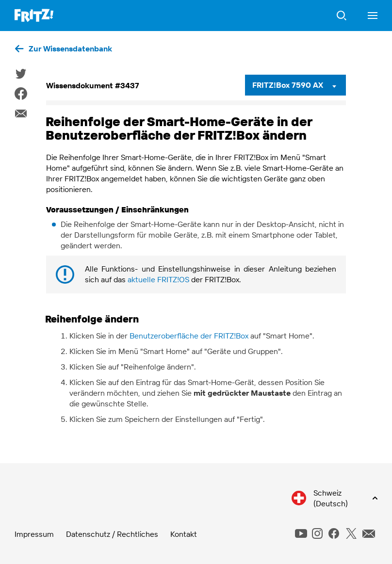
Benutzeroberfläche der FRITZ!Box (189, 336)
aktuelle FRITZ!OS (158, 279)
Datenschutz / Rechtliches (112, 534)
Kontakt (184, 534)
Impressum (34, 534)
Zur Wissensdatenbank (70, 48)
